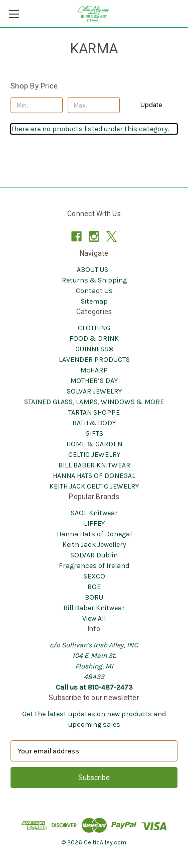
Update (151, 105)
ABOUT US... (94, 270)
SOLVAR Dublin (94, 555)
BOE (94, 587)
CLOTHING (94, 328)
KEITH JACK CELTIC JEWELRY (94, 486)
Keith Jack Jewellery (94, 545)
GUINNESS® (94, 349)
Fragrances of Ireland (94, 566)
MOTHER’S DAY (94, 381)
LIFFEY (94, 523)
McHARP (94, 370)
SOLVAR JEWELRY (94, 391)
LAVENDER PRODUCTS (94, 360)
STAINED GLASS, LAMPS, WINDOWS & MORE (94, 402)
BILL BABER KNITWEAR (94, 465)
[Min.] (37, 105)
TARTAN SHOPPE (94, 412)
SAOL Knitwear (94, 513)
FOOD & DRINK (94, 339)
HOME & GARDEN (94, 444)
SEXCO (94, 576)
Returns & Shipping (94, 280)
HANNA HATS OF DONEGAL (94, 476)
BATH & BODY (94, 423)
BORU (94, 597)
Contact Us (94, 291)
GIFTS (94, 433)
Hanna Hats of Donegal (94, 534)
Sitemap (94, 301)
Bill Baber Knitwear (94, 608)
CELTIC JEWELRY (94, 455)
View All (94, 618)
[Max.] (94, 105)
